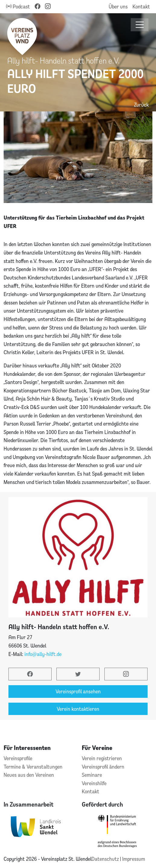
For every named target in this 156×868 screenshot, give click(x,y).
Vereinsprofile (18, 758)
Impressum (134, 859)
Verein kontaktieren (78, 709)
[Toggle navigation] (140, 25)
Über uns (118, 6)
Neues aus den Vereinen (29, 775)
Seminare (92, 775)
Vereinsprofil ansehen (78, 691)
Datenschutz (106, 859)
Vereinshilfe (94, 783)
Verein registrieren (102, 758)
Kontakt (141, 6)
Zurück (141, 105)
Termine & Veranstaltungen (33, 767)
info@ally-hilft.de (43, 654)
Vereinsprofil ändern (103, 767)
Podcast (18, 6)
